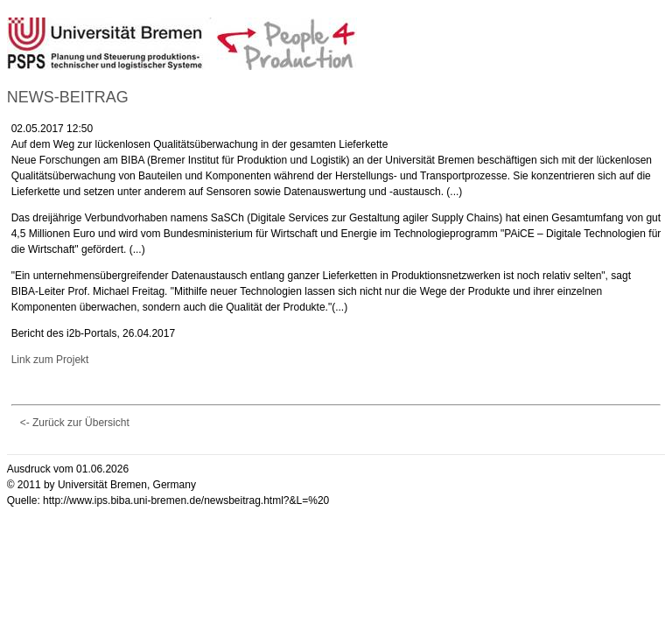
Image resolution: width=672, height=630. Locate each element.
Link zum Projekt (50, 360)
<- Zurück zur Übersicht (75, 423)
